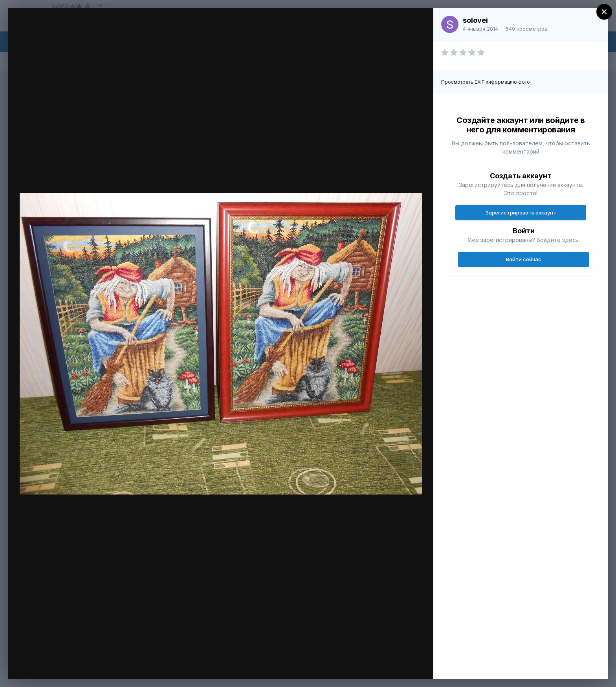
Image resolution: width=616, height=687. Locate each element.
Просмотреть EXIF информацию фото (486, 82)
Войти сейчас (524, 259)
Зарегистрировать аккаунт (521, 213)
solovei (475, 20)
